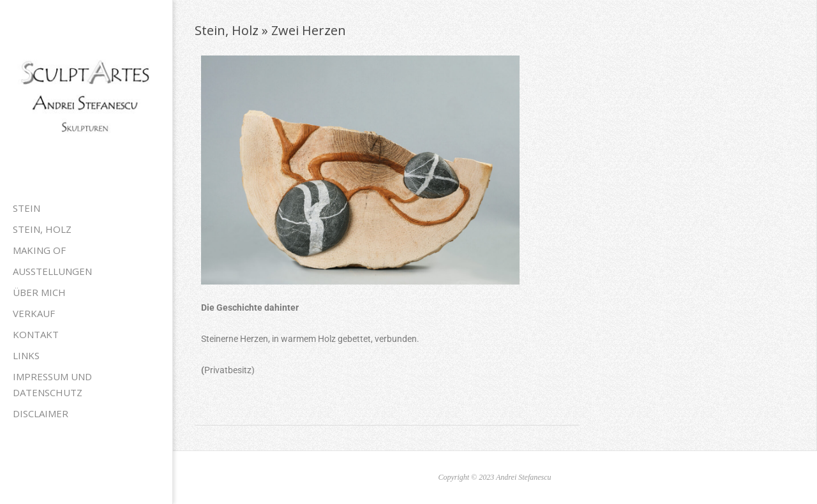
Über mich (39, 292)
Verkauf (34, 313)
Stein (26, 208)
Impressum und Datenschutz (52, 384)
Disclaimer (41, 413)
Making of (39, 250)
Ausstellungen (52, 271)
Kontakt (36, 334)
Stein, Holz (42, 229)
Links (26, 355)
